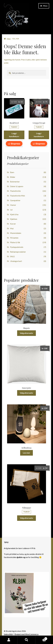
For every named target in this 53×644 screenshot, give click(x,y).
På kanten (14, 238)
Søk (26, 640)
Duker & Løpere (17, 186)
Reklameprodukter (18, 252)
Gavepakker (15, 200)
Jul (11, 210)
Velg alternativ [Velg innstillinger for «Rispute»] (26, 333)
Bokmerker (15, 182)
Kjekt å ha (14, 214)
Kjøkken (14, 219)
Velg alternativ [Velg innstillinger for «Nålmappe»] (26, 518)
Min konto (9, 640)
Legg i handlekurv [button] (14, 135)
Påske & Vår (15, 242)
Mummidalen (16, 233)
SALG (12, 256)
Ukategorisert (16, 261)
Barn (12, 172)
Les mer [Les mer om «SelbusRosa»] (26, 453)
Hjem (9, 39)
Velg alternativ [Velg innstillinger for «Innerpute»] (26, 393)
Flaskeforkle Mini (18, 196)
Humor (13, 205)
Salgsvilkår (8, 634)
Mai (12, 228)
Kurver (13, 224)
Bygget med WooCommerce (26, 634)
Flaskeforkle (15, 191)
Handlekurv (41, 638)
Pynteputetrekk (17, 247)
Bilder (13, 177)
